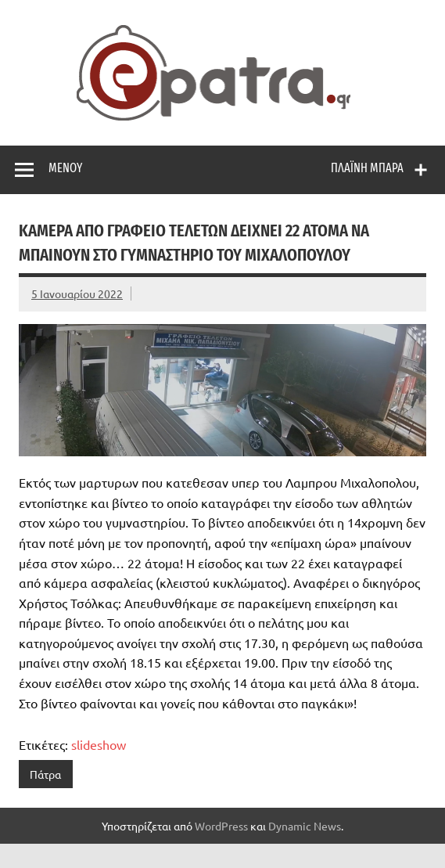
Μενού (65, 168)
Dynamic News (305, 826)
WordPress (221, 826)
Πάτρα (45, 774)
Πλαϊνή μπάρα (367, 168)
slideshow (99, 744)
